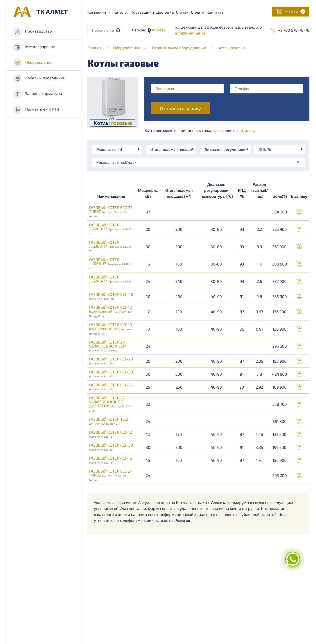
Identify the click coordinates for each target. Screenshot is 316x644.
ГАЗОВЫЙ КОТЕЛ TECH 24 (109, 421)
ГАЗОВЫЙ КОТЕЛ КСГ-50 (111, 374)
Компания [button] (99, 12)
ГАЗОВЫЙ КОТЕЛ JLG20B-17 (111, 229)
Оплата (198, 12)
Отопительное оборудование (180, 48)
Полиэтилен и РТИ (36, 110)
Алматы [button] (159, 30)
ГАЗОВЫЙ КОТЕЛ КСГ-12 (110, 434)
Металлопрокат (34, 47)
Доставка (165, 12)
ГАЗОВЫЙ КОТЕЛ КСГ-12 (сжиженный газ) (111, 311)
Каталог (121, 12)
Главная (94, 48)
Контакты (215, 12)
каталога (247, 130)
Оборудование (33, 63)
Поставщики (142, 12)
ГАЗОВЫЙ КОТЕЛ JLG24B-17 (111, 281)
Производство (32, 32)
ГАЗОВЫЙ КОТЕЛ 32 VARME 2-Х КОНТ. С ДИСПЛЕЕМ (111, 404)
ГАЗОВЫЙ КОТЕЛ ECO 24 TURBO (111, 475)
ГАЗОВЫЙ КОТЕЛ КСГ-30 (111, 447)
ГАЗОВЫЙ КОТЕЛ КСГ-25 (111, 387)
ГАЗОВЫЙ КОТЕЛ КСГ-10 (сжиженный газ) (111, 329)
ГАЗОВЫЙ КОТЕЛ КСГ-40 (111, 296)
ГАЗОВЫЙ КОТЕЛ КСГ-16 (110, 460)
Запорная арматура (38, 94)
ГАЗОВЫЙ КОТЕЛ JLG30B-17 (111, 246)
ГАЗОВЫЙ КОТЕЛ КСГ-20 (111, 361)
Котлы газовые (232, 48)
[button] (291, 12)
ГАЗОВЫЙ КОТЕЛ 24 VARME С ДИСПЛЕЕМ (108, 346)
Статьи (182, 12)
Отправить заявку (180, 108)
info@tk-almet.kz (190, 33)
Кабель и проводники (39, 78)
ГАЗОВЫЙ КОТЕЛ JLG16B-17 (110, 264)
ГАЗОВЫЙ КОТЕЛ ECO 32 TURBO (111, 211)
